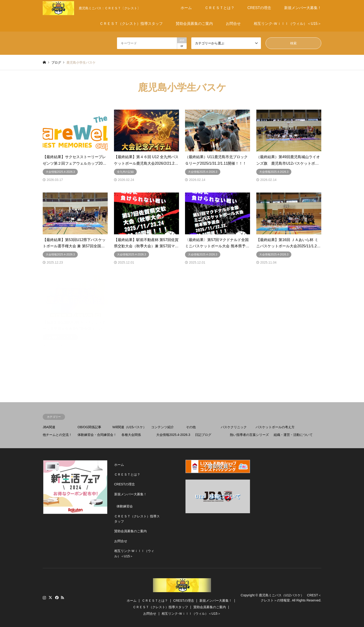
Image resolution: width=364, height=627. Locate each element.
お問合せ (233, 24)
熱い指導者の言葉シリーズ (249, 435)
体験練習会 (125, 506)
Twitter (50, 598)
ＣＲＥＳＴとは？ (220, 8)
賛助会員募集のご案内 (194, 24)
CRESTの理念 (259, 8)
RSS (62, 598)
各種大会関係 (131, 435)
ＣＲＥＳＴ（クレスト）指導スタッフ (131, 24)
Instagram (44, 598)
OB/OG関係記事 (89, 427)
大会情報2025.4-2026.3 (173, 435)
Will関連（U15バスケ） (129, 427)
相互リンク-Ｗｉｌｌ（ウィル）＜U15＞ (288, 24)
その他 (191, 427)
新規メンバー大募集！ (303, 8)
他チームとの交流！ (57, 435)
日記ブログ (203, 435)
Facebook (56, 598)
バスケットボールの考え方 (275, 427)
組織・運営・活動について (293, 435)
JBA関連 (49, 427)
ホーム (186, 8)
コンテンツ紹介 (162, 427)
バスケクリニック (234, 427)
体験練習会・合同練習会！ (97, 435)
